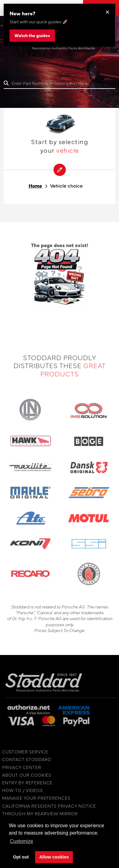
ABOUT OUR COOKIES (25, 775)
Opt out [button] (21, 857)
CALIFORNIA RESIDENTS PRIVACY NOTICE (48, 806)
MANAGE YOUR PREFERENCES (35, 798)
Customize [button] (22, 841)
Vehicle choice (66, 186)
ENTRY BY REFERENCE (26, 783)
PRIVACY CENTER (20, 767)
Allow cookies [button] (54, 857)
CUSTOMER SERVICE (24, 752)
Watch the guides (32, 35)
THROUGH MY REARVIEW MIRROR (38, 814)
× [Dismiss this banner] (107, 11)
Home (35, 186)
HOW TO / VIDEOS (21, 790)
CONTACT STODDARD (25, 759)
